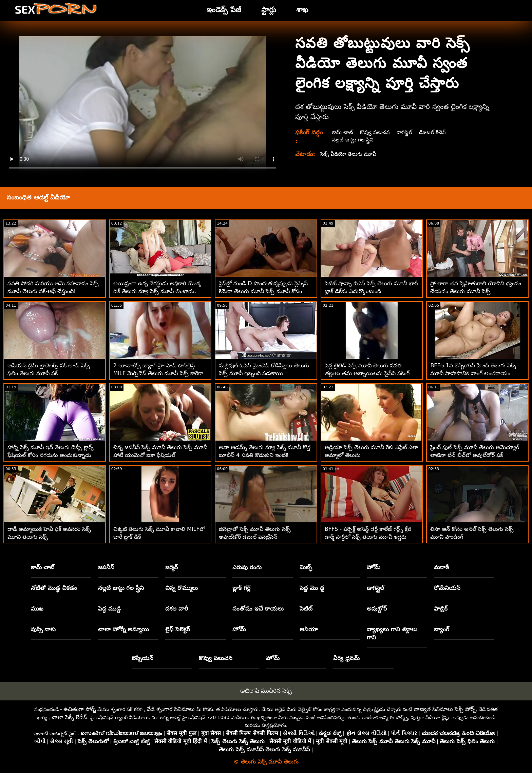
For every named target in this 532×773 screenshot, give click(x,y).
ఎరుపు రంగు (247, 567)
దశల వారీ (177, 608)
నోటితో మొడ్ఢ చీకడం (54, 588)
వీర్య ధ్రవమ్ (346, 658)
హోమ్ (374, 567)
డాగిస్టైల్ (406, 132)
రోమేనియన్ (447, 588)
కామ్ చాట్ (343, 132)
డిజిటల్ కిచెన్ (435, 132)
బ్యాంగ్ (442, 629)
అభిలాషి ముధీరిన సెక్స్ (266, 691)
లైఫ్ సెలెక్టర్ (178, 629)
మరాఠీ (441, 567)
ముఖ (37, 608)
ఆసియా (309, 629)
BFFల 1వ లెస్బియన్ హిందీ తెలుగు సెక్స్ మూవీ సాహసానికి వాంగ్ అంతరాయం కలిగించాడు (473, 373)
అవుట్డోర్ (377, 608)
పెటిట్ (306, 608)
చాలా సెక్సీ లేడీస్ (69, 717)
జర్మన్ (172, 567)
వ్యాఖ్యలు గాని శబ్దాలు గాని (392, 633)
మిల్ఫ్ (306, 567)
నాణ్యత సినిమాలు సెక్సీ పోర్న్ (445, 709)
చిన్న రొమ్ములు (182, 588)
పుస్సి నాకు (43, 629)
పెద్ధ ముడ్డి (109, 608)
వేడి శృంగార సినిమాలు (171, 709)
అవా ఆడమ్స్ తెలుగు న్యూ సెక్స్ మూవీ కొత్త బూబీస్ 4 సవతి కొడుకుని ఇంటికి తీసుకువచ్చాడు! (265, 455)
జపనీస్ (106, 567)
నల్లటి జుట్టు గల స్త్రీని (353, 140)
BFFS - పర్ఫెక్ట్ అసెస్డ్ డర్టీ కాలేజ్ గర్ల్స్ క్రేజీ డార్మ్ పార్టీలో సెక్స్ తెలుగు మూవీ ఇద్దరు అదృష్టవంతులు (368, 537)
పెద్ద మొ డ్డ (312, 588)
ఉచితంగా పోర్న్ (80, 709)
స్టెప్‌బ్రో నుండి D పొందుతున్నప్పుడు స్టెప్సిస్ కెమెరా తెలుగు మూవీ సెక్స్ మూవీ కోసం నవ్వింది (263, 291)
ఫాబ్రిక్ (441, 608)
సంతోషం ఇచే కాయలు (258, 608)
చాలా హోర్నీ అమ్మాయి (124, 629)
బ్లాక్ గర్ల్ (241, 588)
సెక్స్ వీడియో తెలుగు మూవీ (350, 154)
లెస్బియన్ (142, 658)
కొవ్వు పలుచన (376, 132)
